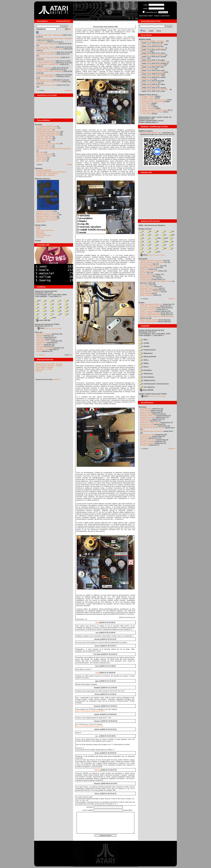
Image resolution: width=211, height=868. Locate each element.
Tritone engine (41, 157)
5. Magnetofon (146, 353)
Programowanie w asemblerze (151, 76)
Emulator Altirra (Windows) (46, 175)
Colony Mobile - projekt (44, 369)
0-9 (38, 301)
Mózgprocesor (41, 343)
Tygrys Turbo (145, 421)
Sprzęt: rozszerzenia (147, 311)
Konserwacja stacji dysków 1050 (48, 133)
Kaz (97, 622)
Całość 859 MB (146, 390)
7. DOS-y (144, 360)
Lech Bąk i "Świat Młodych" (150, 266)
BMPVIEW (40, 152)
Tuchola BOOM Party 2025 (46, 85)
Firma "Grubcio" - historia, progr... (152, 44)
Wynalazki (142, 407)
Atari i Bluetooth (146, 409)
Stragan (142, 303)
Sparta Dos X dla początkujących (152, 65)
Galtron (97, 770)
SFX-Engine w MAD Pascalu (46, 126)
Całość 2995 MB (43, 320)
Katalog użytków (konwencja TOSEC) (153, 394)
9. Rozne (144, 367)
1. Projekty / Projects (147, 96)
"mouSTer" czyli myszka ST (150, 306)
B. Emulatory (146, 370)
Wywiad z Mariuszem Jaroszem (151, 260)
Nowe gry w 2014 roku (44, 156)
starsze (69, 164)
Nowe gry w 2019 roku (44, 138)
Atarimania (40, 232)
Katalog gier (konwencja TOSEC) (47, 324)
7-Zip (54, 328)
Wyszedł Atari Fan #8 (44, 80)
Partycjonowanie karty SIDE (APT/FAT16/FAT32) (53, 149)
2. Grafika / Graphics (147, 98)
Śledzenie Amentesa (147, 278)
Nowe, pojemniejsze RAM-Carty (151, 304)
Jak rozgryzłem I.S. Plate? (46, 52)
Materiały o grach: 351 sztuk (46, 218)
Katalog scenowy (145, 229)
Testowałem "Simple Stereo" (150, 422)
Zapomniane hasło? (146, 16)
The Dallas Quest (42, 349)
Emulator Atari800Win (44, 170)
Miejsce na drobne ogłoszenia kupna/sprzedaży (157, 316)
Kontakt (38, 241)
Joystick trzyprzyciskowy (149, 426)
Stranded (40, 336)
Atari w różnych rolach (148, 440)
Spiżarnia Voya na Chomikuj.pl (47, 220)
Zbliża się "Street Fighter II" (46, 76)
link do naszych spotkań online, (151, 133)
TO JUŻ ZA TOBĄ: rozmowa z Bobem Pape (155, 281)
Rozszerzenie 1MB (147, 424)
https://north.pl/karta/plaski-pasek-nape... (90, 726)
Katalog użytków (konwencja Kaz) (151, 330)
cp (172, 231)
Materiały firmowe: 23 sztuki (46, 216)
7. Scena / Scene (146, 107)
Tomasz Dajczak (146, 264)
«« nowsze (41, 355)
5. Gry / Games (145, 103)
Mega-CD (143, 58)
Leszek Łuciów (145, 279)
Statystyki (39, 371)
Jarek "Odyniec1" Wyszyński (150, 292)
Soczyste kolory (146, 436)
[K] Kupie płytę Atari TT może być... (152, 48)
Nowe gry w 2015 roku (44, 147)
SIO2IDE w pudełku (147, 441)
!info (158, 238)
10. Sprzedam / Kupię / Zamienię (152, 112)
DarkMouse (144, 445)
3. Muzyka (144, 346)
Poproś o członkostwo (162, 16)
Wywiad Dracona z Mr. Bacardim (152, 262)
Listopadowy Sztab (147, 79)
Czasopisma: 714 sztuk (45, 211)
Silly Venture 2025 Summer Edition (49, 82)
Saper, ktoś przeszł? (147, 69)
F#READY (144, 269)
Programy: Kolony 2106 (148, 309)
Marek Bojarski (145, 293)
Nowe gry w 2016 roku (44, 145)
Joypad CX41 (41, 42)
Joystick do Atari (146, 419)
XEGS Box (144, 438)
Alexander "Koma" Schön (149, 288)
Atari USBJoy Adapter (148, 308)
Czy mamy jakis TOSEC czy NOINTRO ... (155, 89)
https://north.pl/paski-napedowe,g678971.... (91, 711)
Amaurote (40, 346)
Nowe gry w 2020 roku (44, 137)
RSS (68, 29)
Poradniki (38, 125)
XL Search (40, 237)
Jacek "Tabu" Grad (147, 286)
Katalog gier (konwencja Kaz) (46, 291)
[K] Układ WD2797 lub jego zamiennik (153, 62)
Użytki (151, 31)
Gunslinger (40, 337)
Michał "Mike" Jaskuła (148, 267)
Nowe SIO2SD (145, 412)
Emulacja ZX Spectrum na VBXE (48, 144)
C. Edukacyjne (146, 374)
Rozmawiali (143, 259)
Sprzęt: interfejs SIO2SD (149, 322)
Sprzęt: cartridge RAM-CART (150, 315)
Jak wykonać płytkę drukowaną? (151, 431)
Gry (144, 31)
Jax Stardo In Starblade (45, 348)
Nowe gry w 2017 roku (44, 140)
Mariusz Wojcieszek (147, 274)
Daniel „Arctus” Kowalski (149, 271)
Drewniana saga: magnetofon (47, 44)
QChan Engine (42, 159)
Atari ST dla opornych (44, 154)
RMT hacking (145, 51)
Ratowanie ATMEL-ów (148, 416)
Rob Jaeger (144, 285)
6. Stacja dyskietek (148, 357)
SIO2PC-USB (145, 410)
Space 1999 (41, 339)
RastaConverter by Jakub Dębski (152, 72)
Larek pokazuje (42, 142)
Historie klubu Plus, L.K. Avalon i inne (49, 49)
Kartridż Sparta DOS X (44, 130)
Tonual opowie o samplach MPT (48, 64)
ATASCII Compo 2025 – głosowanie (49, 35)
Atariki (38, 227)
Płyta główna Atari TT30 (148, 86)
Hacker (39, 351)
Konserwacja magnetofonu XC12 (48, 135)
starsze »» (68, 90)
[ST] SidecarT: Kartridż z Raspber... (152, 55)
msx (165, 241)
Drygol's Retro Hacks (44, 235)
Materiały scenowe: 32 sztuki (46, 213)
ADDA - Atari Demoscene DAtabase (152, 225)
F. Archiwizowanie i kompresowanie (154, 384)
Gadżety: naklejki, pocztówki (150, 313)
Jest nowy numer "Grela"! (45, 47)
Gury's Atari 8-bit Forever (45, 230)
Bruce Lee (40, 344)
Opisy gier (39, 332)
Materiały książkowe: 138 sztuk (47, 215)
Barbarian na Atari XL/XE (149, 83)
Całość (41, 328)
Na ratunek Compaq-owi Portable (48, 57)
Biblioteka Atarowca (42, 179)
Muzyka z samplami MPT (45, 61)
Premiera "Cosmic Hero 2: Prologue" (49, 71)
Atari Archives (41, 234)
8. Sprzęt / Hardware (147, 108)
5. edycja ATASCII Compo (45, 63)
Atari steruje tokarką (147, 443)
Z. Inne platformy (147, 387)
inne (53, 318)
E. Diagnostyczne (147, 380)
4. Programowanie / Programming (152, 102)
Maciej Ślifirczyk (146, 290)
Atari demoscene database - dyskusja (49, 366)
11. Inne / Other (146, 114)
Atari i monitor (41, 161)
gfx (172, 235)
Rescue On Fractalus (44, 334)
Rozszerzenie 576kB (147, 435)
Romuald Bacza (146, 276)
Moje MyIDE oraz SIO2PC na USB (152, 428)
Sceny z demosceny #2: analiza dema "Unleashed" (54, 38)
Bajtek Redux (41, 222)
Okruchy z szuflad (43, 70)
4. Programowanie (148, 350)
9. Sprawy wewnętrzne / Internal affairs (154, 110)
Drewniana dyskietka (44, 68)
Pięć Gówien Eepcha (44, 341)
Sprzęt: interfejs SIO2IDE (149, 320)
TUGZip (58, 328)
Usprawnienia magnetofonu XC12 (48, 131)
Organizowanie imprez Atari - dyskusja (49, 364)
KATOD (143, 273)
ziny (157, 252)
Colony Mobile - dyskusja (44, 367)
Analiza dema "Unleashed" (46, 54)
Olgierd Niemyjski (146, 295)
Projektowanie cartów (148, 417)
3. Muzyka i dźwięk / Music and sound (153, 100)
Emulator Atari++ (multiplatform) (47, 174)
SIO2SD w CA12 (146, 414)
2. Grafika (144, 343)
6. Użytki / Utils (145, 105)
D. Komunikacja (147, 377)
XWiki (38, 229)
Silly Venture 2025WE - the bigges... (153, 41)
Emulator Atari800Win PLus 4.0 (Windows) (51, 172)
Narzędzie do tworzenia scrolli (47, 128)
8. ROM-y (144, 363)
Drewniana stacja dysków (45, 75)
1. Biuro (144, 340)
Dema (159, 31)
